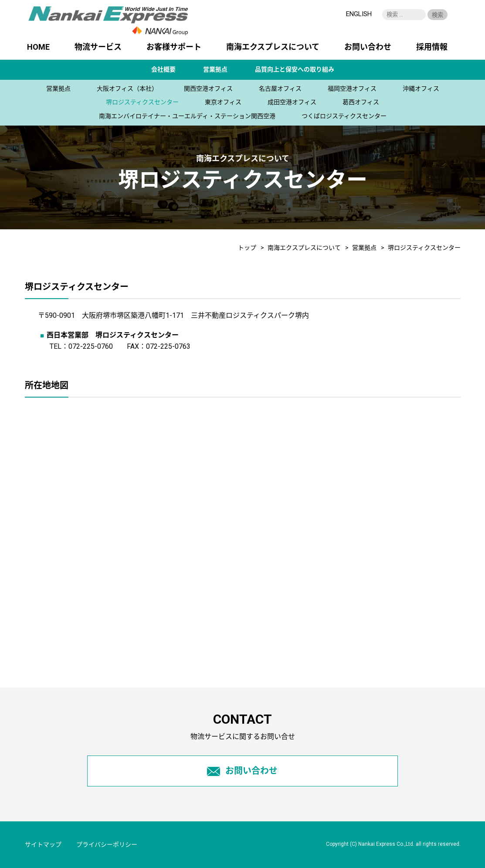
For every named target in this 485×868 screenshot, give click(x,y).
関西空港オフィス (208, 89)
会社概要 (163, 69)
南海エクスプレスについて (273, 47)
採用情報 (432, 47)
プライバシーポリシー (107, 844)
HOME (38, 47)
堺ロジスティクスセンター (142, 102)
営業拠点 (215, 69)
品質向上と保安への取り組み (295, 69)
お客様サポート (174, 47)
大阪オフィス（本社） (127, 89)
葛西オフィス (361, 102)
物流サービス (98, 47)
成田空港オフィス (292, 102)
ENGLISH (359, 14)
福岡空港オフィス (352, 89)
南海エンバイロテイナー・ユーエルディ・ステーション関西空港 (187, 116)
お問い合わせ (368, 47)
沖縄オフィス (421, 89)
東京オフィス (223, 102)
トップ (247, 248)
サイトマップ (43, 844)
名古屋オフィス (280, 89)
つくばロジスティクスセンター (344, 116)
